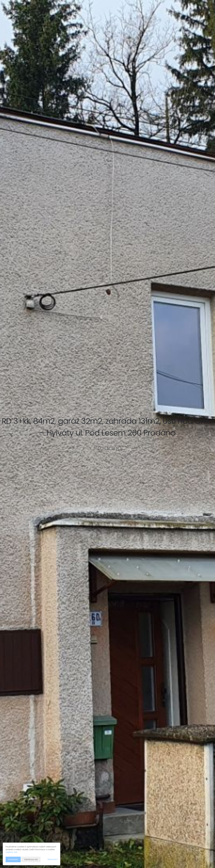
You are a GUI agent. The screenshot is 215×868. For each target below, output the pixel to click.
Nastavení (53, 859)
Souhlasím (13, 859)
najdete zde (11, 852)
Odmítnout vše (31, 859)
